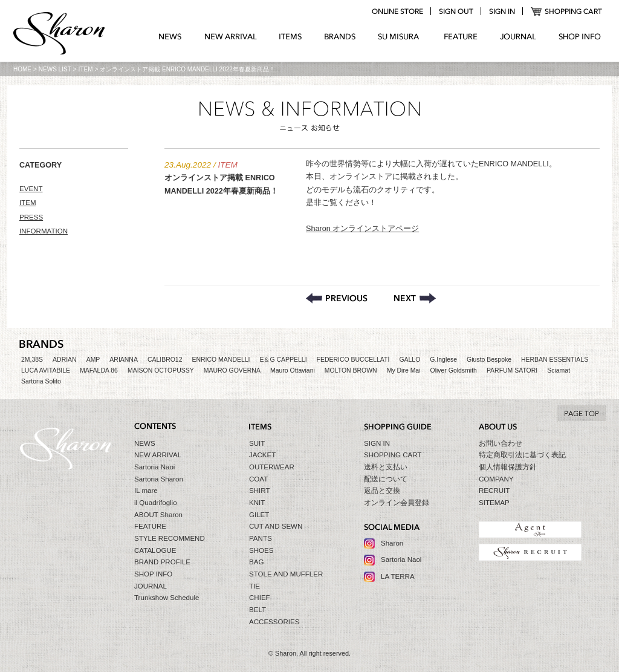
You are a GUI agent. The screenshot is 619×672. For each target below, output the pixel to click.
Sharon (392, 543)
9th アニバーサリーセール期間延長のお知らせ (415, 298)
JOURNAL (518, 37)
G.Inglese (443, 360)
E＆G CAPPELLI (283, 360)
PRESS (31, 217)
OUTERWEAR (272, 467)
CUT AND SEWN (276, 526)
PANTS (261, 538)
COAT (258, 479)
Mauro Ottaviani (293, 370)
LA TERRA (398, 576)
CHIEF (260, 598)
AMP (93, 360)
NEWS (170, 37)
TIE (254, 586)
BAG (256, 562)
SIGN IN (377, 443)
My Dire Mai (404, 370)
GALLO (410, 360)
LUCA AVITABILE (46, 370)
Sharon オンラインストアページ (362, 229)
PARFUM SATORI (512, 370)
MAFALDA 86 (99, 370)
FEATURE (461, 37)
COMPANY (496, 479)
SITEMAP (494, 503)
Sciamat (559, 370)
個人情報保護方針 (508, 467)
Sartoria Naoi (154, 467)
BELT (258, 610)
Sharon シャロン (59, 34)
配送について (386, 479)
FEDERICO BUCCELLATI (353, 360)
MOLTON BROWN (351, 370)
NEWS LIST (55, 69)
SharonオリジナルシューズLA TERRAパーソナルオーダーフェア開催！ (337, 298)
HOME (22, 69)
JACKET (262, 455)
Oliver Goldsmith (454, 370)
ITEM (86, 69)
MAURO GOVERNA (232, 370)
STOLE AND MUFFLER (286, 574)
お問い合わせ (501, 443)
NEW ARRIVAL (231, 37)
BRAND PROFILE (162, 562)
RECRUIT (494, 491)
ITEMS (290, 37)
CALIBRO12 (165, 360)
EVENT (31, 189)
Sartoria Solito (41, 381)
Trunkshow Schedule (167, 598)
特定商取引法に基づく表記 (522, 455)
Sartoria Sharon (159, 479)
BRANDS (340, 37)
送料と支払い (386, 467)
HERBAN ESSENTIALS (555, 360)
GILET (259, 515)
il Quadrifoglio (156, 503)
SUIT (257, 443)
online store (397, 11)
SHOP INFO (580, 37)
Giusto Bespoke (489, 360)
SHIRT (259, 491)
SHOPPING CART (567, 11)
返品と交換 (382, 491)
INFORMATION (44, 231)
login (502, 11)
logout (456, 11)
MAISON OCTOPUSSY (161, 370)
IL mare (146, 491)
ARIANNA (124, 360)
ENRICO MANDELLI (221, 360)
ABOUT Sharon (158, 515)
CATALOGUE (155, 550)
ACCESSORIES (274, 622)
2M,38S (32, 360)
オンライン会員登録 (397, 503)
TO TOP (582, 413)
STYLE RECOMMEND (170, 538)
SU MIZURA (400, 37)
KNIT (257, 503)
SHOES (261, 550)
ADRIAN (65, 360)
